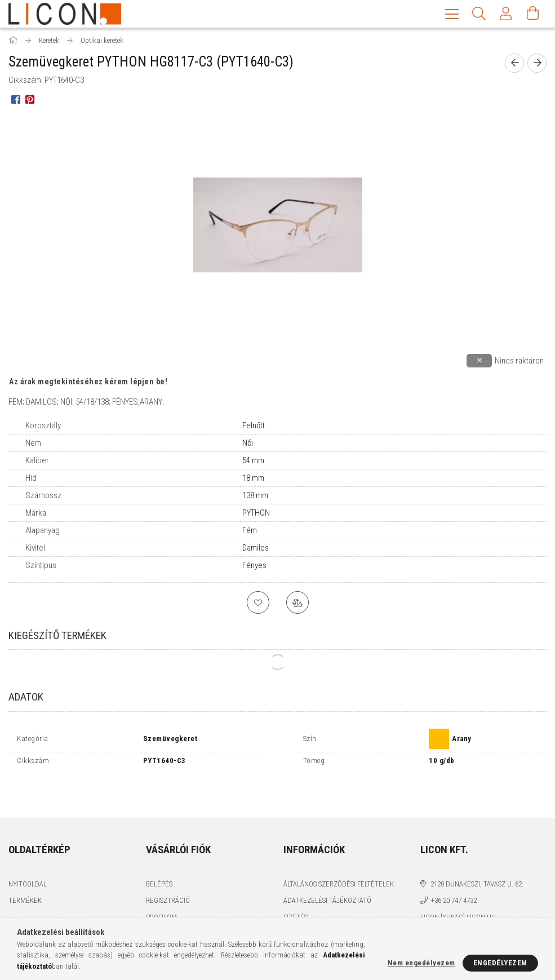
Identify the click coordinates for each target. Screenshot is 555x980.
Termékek (25, 875)
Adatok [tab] (26, 698)
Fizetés (296, 892)
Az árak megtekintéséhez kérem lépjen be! (88, 383)
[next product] (537, 64)
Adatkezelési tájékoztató (327, 875)
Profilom (161, 892)
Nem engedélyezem (421, 963)
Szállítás (299, 909)
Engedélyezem (500, 963)
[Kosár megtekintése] (533, 14)
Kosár (156, 909)
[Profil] (506, 14)
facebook (428, 912)
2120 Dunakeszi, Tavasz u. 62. (477, 859)
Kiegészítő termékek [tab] (57, 637)
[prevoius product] (514, 64)
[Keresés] (479, 14)
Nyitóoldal (28, 859)
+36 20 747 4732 (454, 875)
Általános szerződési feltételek (339, 859)
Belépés (159, 859)
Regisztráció (168, 875)
